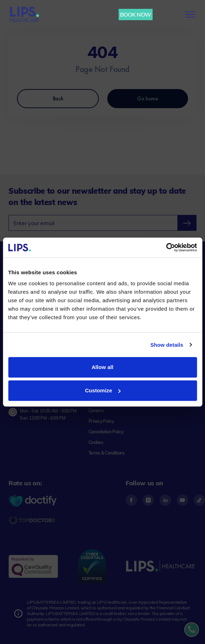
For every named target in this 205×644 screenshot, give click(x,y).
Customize (103, 390)
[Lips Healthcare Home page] (24, 14)
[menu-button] (190, 14)
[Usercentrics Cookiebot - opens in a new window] (166, 247)
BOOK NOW (136, 14)
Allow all (103, 367)
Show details (167, 345)
